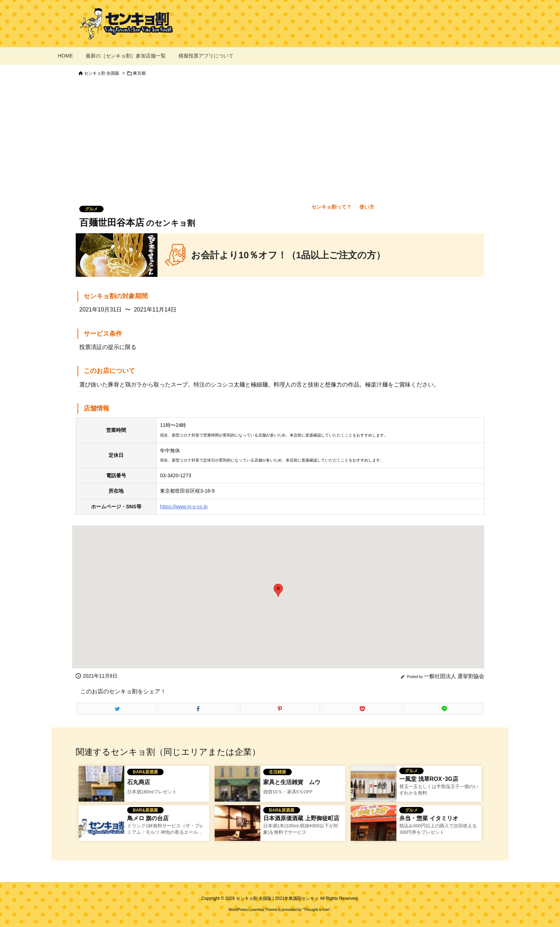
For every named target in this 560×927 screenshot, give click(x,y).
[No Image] (101, 828)
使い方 (367, 207)
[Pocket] (362, 709)
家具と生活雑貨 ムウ (292, 782)
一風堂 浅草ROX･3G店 (429, 779)
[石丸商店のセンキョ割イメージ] (101, 788)
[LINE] (443, 709)
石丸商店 (139, 782)
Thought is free (316, 909)
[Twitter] (117, 709)
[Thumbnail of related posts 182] (237, 828)
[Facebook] (198, 709)
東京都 (139, 73)
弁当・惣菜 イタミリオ (429, 818)
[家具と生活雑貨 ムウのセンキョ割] (237, 788)
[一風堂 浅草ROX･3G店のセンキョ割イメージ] (374, 788)
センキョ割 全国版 (102, 73)
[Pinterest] (280, 709)
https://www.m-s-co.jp (184, 507)
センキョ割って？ (331, 207)
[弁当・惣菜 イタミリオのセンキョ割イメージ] (374, 828)
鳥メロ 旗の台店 (148, 818)
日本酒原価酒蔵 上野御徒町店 (301, 818)
